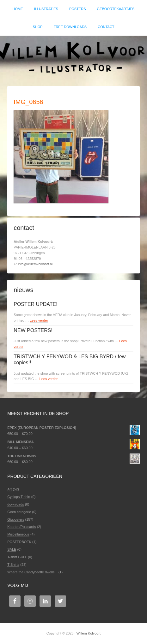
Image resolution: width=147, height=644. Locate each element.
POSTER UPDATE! (35, 304)
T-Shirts (13, 565)
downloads (16, 504)
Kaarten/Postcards (22, 527)
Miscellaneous (18, 534)
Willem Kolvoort (73, 58)
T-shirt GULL (17, 557)
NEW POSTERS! (33, 330)
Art (9, 489)
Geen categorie (19, 512)
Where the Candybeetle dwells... (32, 572)
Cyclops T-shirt (19, 497)
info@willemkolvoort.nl (35, 264)
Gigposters (16, 519)
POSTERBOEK (19, 542)
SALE (12, 549)
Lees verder (39, 320)
